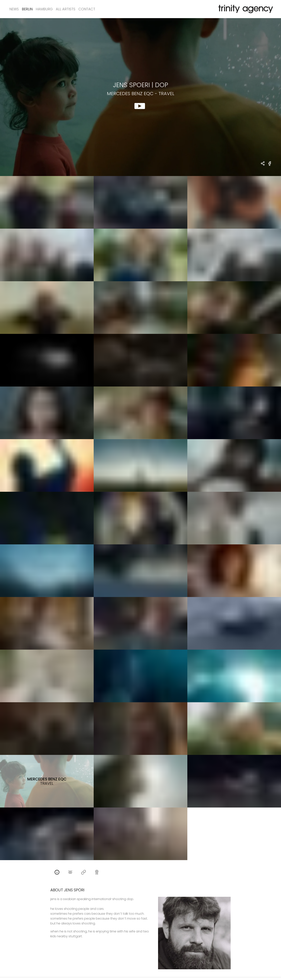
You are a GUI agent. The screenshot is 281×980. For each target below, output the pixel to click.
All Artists (66, 9)
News (14, 9)
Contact (87, 9)
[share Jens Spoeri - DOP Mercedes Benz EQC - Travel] (263, 164)
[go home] (245, 9)
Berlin (27, 9)
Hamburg (44, 9)
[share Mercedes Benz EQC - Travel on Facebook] (270, 166)
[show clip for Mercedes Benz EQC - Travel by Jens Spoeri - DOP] (140, 97)
